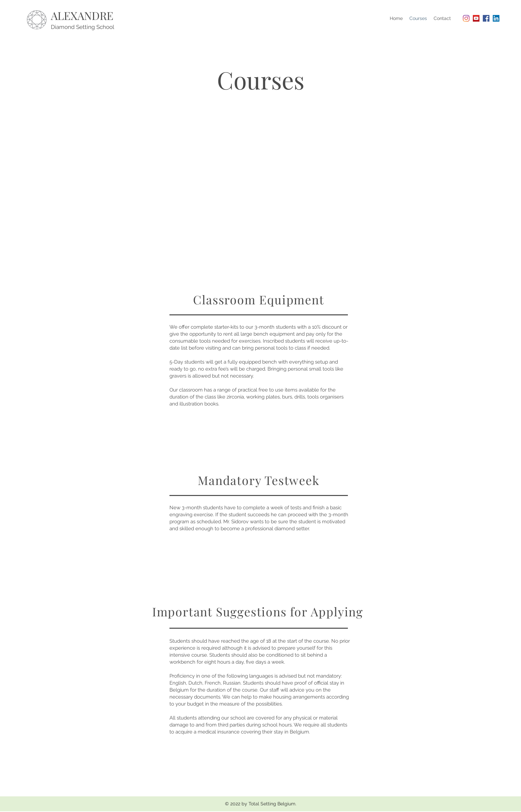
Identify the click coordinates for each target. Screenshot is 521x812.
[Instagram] (466, 18)
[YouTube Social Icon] (476, 18)
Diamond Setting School (83, 27)
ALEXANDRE (82, 15)
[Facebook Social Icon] (486, 18)
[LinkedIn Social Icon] (496, 18)
